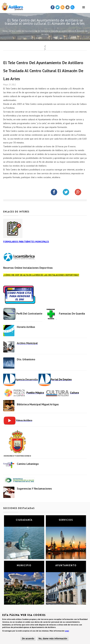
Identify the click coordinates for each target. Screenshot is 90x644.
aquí (67, 631)
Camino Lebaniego (28, 464)
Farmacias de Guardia (72, 314)
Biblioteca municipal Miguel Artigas (38, 404)
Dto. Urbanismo (26, 359)
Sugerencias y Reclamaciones (34, 489)
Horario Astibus (26, 327)
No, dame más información (53, 639)
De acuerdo (28, 639)
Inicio (5, 31)
